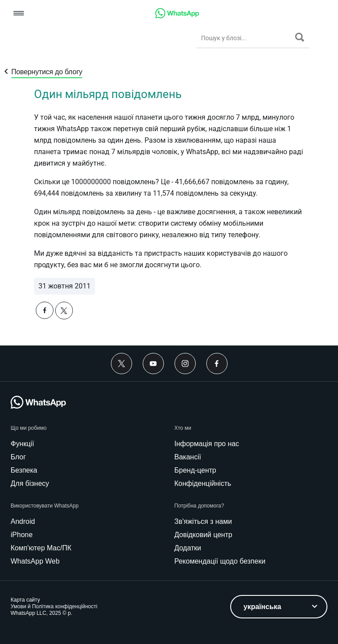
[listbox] (279, 607)
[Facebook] (217, 364)
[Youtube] (153, 364)
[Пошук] (300, 37)
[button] (19, 14)
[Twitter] (122, 364)
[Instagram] (185, 364)
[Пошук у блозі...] (246, 38)
